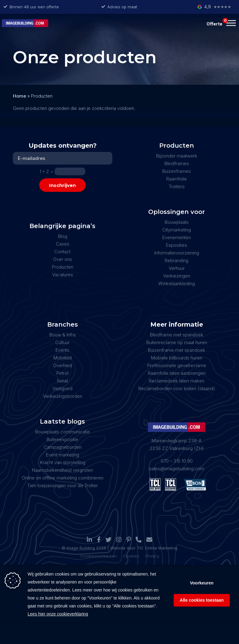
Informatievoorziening (177, 253)
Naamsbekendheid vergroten (62, 470)
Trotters (177, 186)
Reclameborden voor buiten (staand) (177, 388)
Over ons (63, 259)
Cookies (131, 556)
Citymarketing (177, 230)
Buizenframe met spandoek (177, 350)
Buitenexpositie (62, 439)
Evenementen (177, 237)
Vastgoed (62, 388)
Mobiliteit (63, 358)
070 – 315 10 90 (177, 461)
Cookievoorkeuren (98, 556)
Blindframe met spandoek (177, 335)
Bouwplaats (177, 222)
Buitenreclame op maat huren (177, 342)
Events (62, 350)
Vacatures (63, 275)
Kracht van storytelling (63, 462)
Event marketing (63, 455)
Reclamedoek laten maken (177, 381)
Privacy (152, 556)
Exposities (177, 245)
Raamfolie (177, 179)
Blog (63, 236)
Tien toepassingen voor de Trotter (63, 485)
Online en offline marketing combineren (63, 478)
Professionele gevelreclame (177, 365)
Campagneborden (63, 447)
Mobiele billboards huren (177, 358)
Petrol (62, 373)
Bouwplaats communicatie (63, 432)
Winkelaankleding (177, 283)
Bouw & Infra (62, 335)
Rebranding (177, 260)
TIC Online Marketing (157, 548)
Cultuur (62, 342)
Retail (63, 381)
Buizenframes (177, 171)
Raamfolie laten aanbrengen (177, 373)
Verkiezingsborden (63, 396)
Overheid (63, 365)
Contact (62, 252)
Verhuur (177, 268)
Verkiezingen (177, 276)
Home (19, 96)
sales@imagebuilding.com (177, 469)
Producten (63, 267)
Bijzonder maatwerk (177, 156)
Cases (63, 244)
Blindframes (177, 163)
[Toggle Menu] (231, 23)
